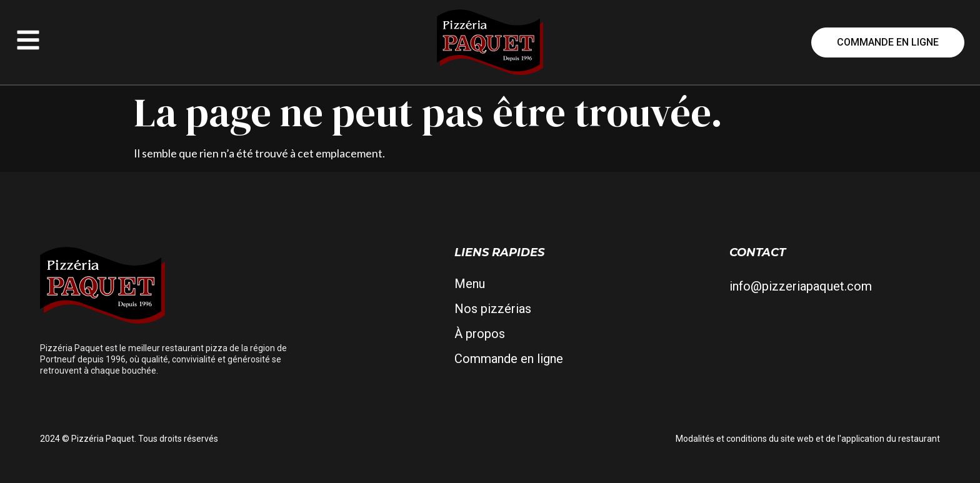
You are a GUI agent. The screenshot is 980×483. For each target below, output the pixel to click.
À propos (480, 334)
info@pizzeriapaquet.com (801, 286)
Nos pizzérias (493, 309)
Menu (470, 284)
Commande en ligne (509, 359)
